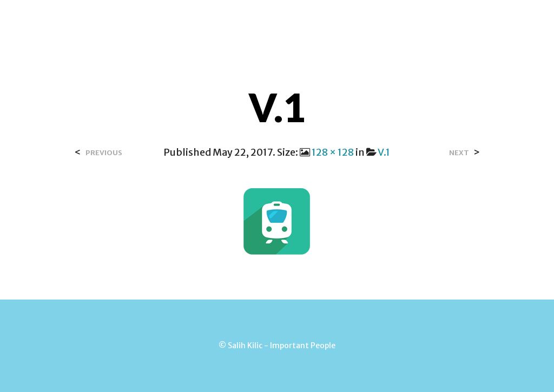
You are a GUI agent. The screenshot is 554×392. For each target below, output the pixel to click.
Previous (104, 153)
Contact (315, 21)
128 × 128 (333, 152)
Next (459, 153)
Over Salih (254, 21)
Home (200, 21)
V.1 (384, 152)
